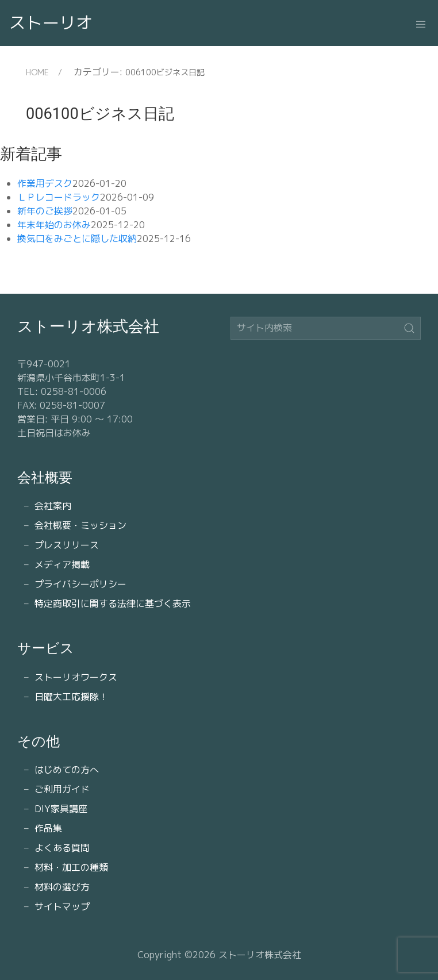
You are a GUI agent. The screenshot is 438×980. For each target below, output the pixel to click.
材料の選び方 (62, 887)
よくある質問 (62, 848)
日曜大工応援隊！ (71, 697)
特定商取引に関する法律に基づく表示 (113, 604)
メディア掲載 (62, 564)
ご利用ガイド (62, 789)
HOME (37, 72)
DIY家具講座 (61, 809)
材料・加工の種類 (71, 867)
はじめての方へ (67, 770)
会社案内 (53, 506)
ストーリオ (51, 22)
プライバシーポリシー (80, 584)
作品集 (48, 828)
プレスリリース (67, 545)
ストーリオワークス (76, 677)
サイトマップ (62, 906)
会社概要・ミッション (80, 525)
